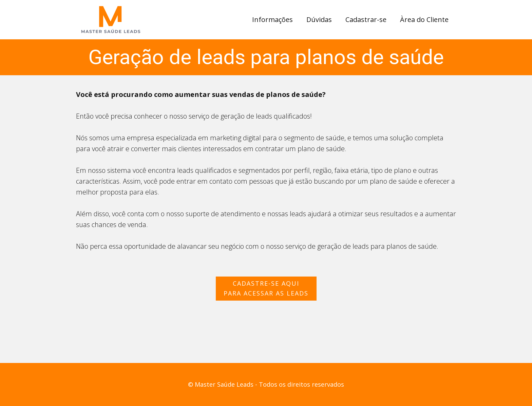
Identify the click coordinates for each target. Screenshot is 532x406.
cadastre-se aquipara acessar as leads (266, 288)
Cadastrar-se (366, 19)
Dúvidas (319, 19)
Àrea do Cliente (424, 19)
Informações (272, 19)
